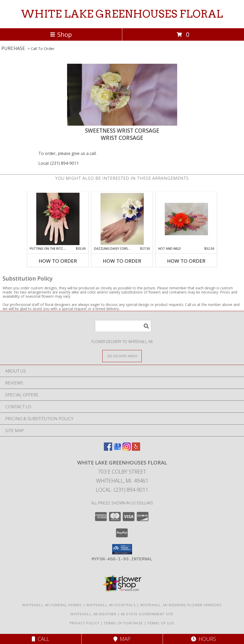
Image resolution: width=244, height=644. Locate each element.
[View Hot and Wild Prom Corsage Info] (186, 219)
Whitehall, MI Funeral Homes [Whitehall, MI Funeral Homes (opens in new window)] (52, 605)
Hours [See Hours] (203, 639)
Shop (61, 34)
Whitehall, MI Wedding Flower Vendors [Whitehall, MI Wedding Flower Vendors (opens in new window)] (181, 605)
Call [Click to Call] (41, 639)
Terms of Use (161, 623)
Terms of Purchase (123, 623)
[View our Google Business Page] (117, 449)
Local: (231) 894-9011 (59, 163)
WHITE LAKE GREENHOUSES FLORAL (122, 14)
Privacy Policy (85, 623)
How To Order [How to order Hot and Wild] (186, 261)
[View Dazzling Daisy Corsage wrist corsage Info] (122, 219)
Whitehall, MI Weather (93, 614)
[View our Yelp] (136, 449)
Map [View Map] (122, 639)
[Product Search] (123, 326)
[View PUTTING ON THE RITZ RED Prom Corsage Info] (58, 219)
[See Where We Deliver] (122, 356)
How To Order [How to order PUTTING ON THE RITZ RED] (58, 261)
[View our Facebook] (108, 449)
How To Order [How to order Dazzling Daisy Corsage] (122, 261)
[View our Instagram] (127, 449)
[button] (122, 549)
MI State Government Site (147, 614)
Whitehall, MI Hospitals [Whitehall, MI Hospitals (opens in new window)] (111, 605)
